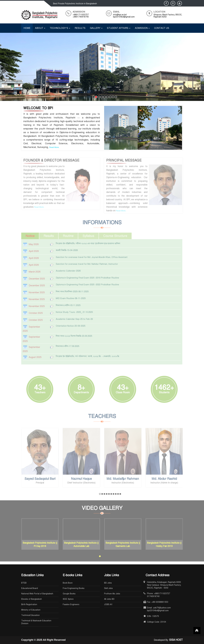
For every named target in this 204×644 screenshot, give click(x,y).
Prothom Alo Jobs (112, 594)
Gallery (96, 28)
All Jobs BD (109, 599)
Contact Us (162, 28)
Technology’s (60, 28)
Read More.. (54, 147)
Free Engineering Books (74, 588)
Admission (142, 28)
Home (27, 28)
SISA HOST (176, 640)
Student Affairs (119, 28)
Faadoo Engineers (71, 604)
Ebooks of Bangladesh (32, 599)
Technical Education (30, 615)
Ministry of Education (31, 610)
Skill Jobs (108, 588)
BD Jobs (108, 583)
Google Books (69, 594)
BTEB (24, 583)
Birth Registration (29, 604)
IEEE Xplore (68, 599)
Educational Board (30, 588)
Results (80, 28)
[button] (93, 97)
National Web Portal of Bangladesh (37, 594)
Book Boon (68, 583)
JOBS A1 (108, 604)
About (40, 28)
